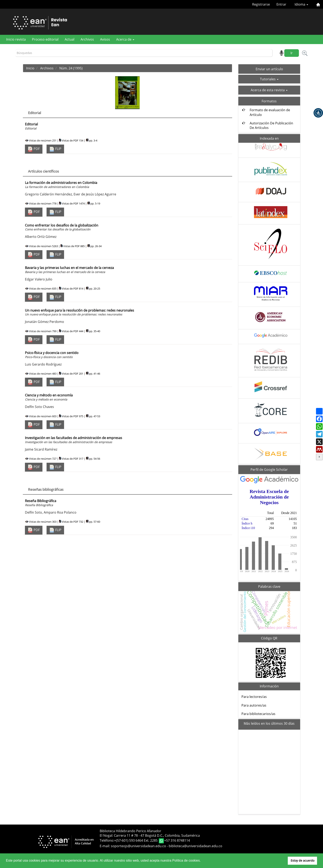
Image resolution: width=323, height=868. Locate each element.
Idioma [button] (301, 4)
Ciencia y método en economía (49, 397)
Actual (70, 39)
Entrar (281, 4)
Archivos (87, 39)
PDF (34, 149)
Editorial (31, 126)
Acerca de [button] (125, 39)
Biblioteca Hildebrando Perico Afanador (130, 831)
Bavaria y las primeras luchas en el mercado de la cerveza (69, 270)
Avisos (105, 39)
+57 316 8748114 (177, 840)
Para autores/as (254, 705)
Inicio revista (16, 39)
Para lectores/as (254, 697)
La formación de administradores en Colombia (61, 185)
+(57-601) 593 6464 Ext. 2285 (136, 840)
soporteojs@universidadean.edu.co (138, 846)
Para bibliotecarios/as (258, 714)
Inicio (30, 68)
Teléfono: (107, 840)
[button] (318, 113)
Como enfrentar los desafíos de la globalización (62, 227)
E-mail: (105, 846)
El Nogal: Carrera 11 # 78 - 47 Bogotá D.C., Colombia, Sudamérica (150, 835)
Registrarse (261, 4)
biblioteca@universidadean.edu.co (195, 846)
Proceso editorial (45, 39)
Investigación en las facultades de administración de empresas (74, 440)
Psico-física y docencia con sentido (52, 355)
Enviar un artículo (269, 69)
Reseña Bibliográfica (41, 503)
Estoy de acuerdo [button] (303, 860)
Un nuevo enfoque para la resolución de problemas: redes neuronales (80, 312)
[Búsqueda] (144, 53)
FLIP (55, 149)
